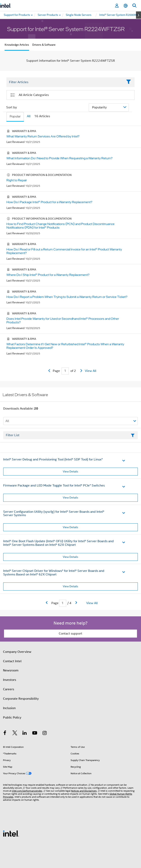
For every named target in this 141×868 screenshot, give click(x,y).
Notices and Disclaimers (84, 791)
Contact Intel (12, 661)
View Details (70, 471)
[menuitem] (48, 15)
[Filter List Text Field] (65, 82)
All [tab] (29, 116)
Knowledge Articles (17, 45)
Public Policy (12, 718)
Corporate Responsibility (21, 699)
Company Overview (17, 652)
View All (91, 371)
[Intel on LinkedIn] (25, 734)
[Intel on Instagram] (45, 734)
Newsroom (11, 670)
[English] (126, 6)
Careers (9, 689)
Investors (10, 680)
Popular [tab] (15, 116)
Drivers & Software (44, 45)
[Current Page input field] (65, 371)
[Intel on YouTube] (35, 734)
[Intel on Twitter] (15, 734)
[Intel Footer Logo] (11, 833)
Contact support (70, 634)
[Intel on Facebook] (5, 734)
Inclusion (9, 708)
